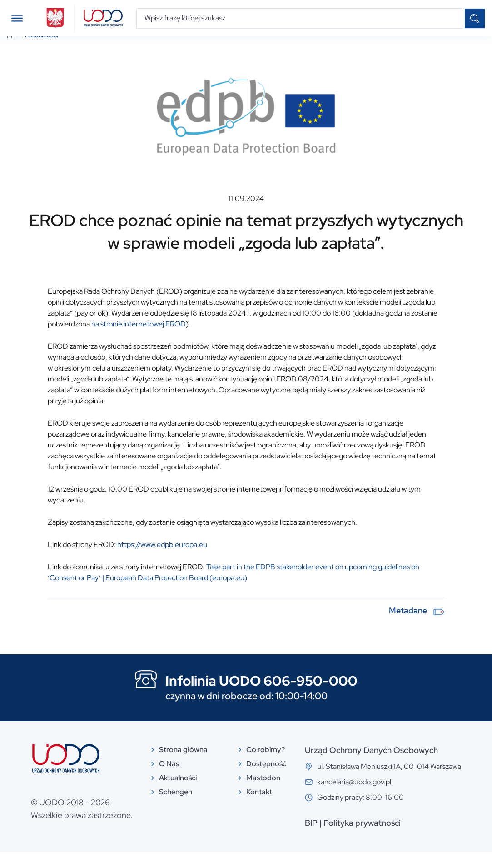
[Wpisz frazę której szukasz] (301, 18)
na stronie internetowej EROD (139, 340)
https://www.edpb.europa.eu (162, 561)
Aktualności (42, 51)
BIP (311, 839)
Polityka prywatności (362, 839)
